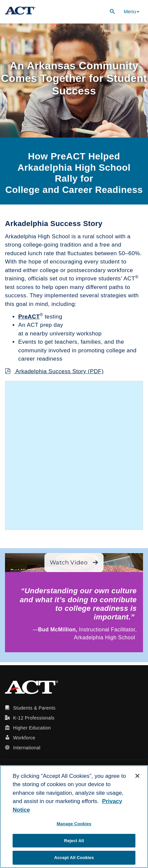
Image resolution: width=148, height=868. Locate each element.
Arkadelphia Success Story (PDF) (54, 371)
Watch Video (74, 562)
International (27, 748)
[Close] (137, 776)
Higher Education (32, 728)
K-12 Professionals (34, 718)
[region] (74, 817)
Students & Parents (34, 708)
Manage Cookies (74, 824)
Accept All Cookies (74, 858)
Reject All (74, 841)
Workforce (24, 738)
